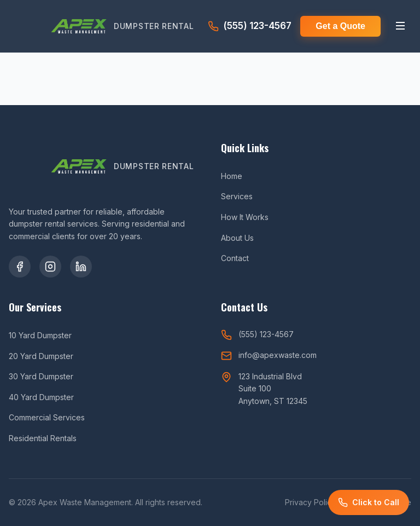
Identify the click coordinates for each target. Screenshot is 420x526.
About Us (237, 238)
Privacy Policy (310, 502)
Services (237, 196)
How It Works (245, 217)
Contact (235, 258)
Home (232, 176)
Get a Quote (340, 26)
